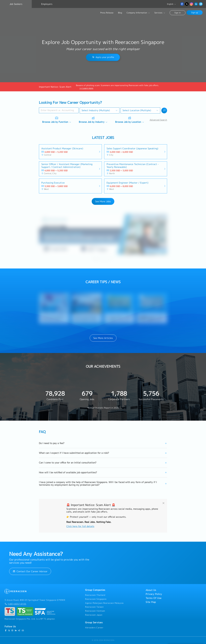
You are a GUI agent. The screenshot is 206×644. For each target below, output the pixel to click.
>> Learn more (86, 88)
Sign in (178, 13)
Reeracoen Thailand (95, 595)
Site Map (151, 602)
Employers (47, 4)
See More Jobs (103, 201)
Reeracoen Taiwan (94, 607)
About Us (151, 590)
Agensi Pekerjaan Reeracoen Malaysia (104, 603)
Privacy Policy (154, 594)
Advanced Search (158, 120)
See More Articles (103, 338)
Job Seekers (16, 4)
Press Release (107, 13)
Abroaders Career (94, 628)
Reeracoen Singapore (96, 599)
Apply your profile (103, 57)
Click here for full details (80, 526)
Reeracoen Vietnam (95, 611)
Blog (120, 13)
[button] (95, 259)
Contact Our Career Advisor (30, 571)
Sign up (195, 12)
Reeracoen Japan (94, 615)
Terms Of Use (154, 598)
